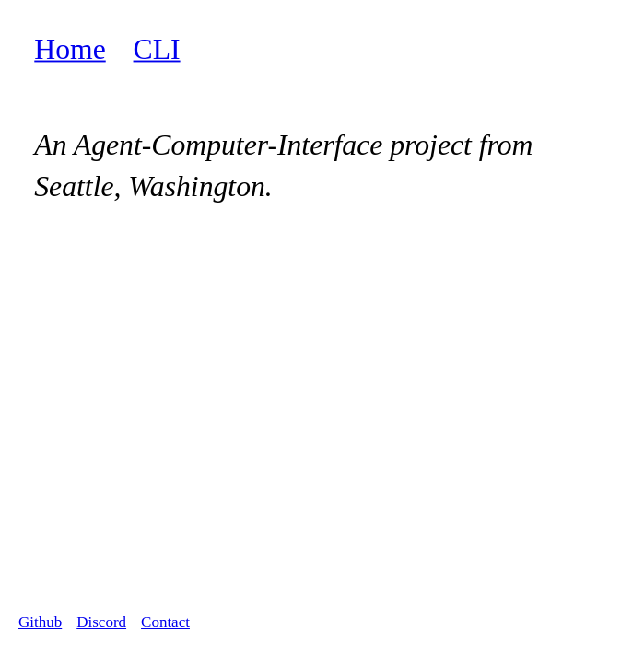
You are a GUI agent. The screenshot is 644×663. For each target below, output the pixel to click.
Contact (165, 622)
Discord (101, 622)
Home (70, 49)
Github (40, 622)
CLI (157, 49)
